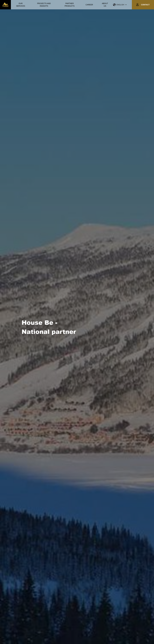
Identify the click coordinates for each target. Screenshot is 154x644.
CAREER (89, 5)
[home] (5, 5)
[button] (123, 5)
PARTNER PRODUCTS (70, 5)
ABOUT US (105, 5)
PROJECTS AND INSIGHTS (44, 5)
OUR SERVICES (21, 5)
